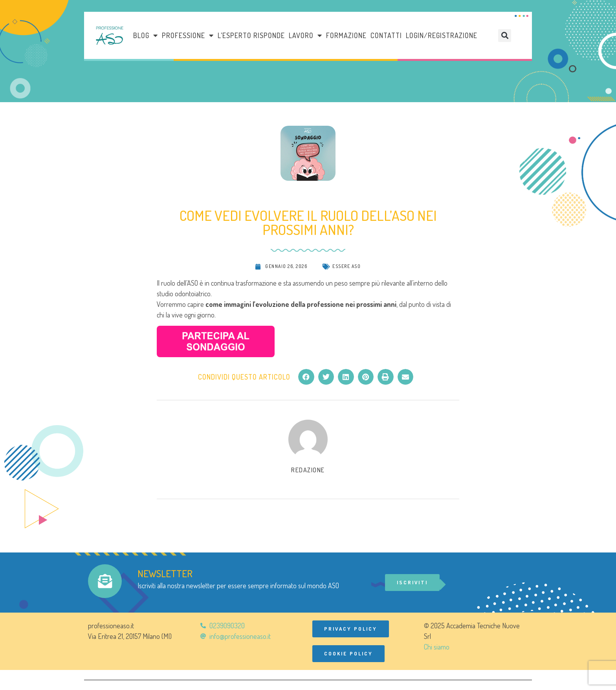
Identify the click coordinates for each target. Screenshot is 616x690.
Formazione (346, 35)
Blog (146, 35)
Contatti (386, 35)
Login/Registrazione (442, 35)
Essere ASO (346, 266)
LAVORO (305, 35)
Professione (188, 35)
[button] (505, 36)
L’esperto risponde (251, 35)
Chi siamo (437, 647)
